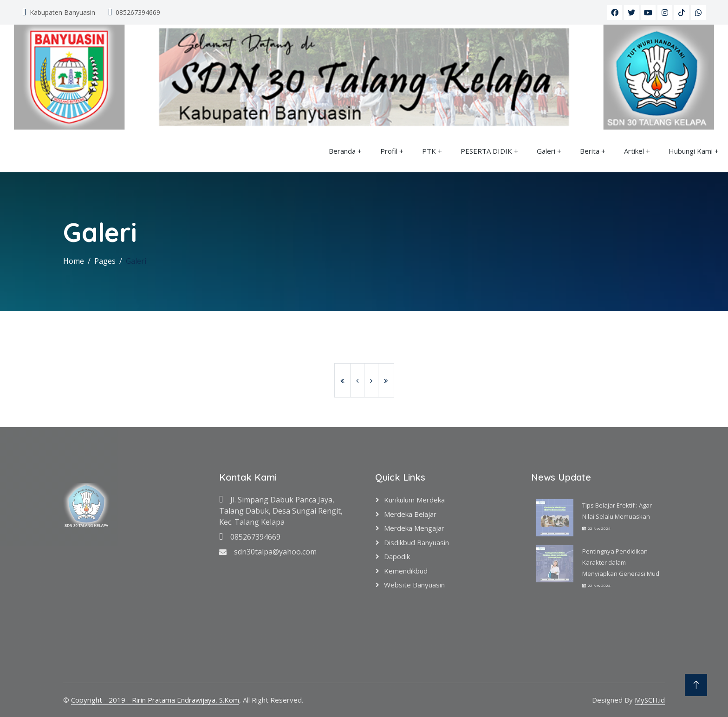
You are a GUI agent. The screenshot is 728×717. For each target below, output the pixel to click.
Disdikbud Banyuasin (416, 542)
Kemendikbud (406, 571)
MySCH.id (650, 700)
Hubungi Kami (691, 151)
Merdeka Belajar (410, 514)
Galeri (546, 151)
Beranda (342, 151)
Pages (105, 261)
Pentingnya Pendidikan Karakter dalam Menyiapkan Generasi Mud (621, 562)
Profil (389, 151)
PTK (429, 151)
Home (74, 261)
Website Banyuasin (414, 585)
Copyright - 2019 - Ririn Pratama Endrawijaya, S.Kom (155, 700)
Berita (590, 151)
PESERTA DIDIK (486, 151)
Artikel (634, 151)
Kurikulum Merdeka (414, 500)
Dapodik (397, 556)
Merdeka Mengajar (414, 528)
